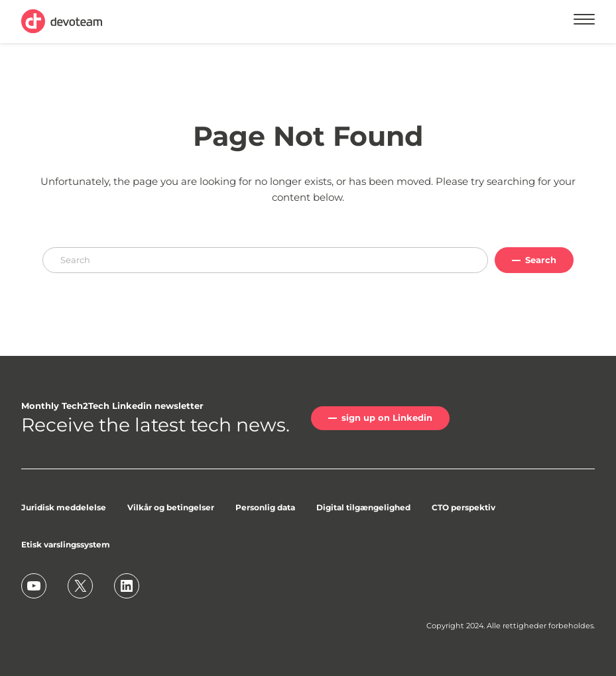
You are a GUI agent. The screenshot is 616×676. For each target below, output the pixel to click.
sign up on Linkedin (387, 418)
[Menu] (584, 21)
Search (541, 260)
